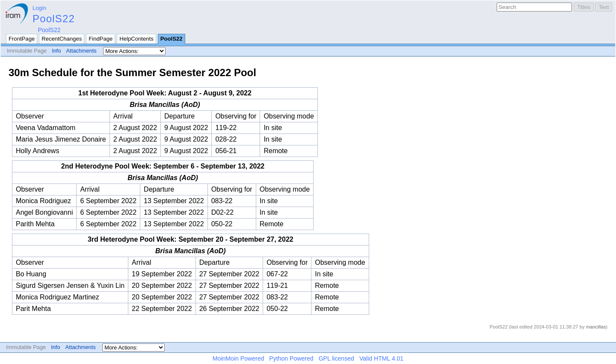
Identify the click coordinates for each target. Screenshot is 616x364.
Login (39, 8)
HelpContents (136, 39)
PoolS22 (54, 19)
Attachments (81, 51)
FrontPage (22, 39)
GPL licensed (336, 358)
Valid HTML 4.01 (381, 358)
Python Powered (291, 358)
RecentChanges (62, 39)
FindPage (101, 39)
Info (56, 51)
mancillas (596, 327)
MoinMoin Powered (238, 358)
